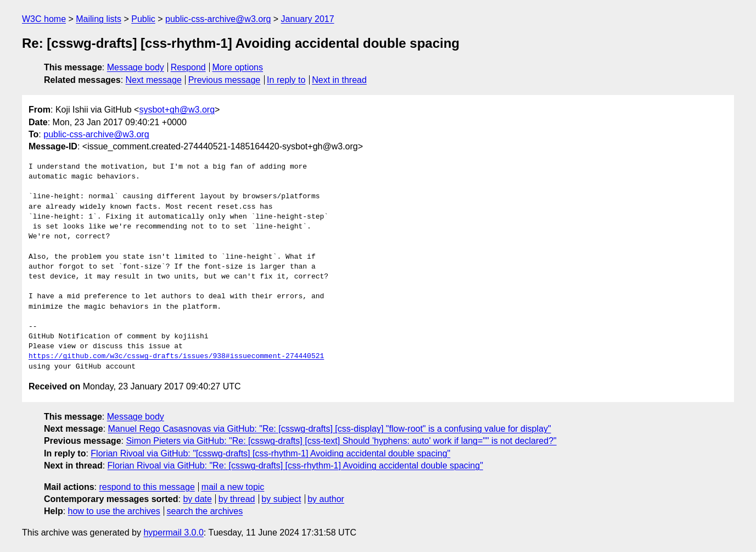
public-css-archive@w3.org (218, 19)
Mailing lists (99, 19)
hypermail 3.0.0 (173, 533)
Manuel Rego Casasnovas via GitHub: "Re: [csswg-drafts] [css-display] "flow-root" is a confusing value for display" (330, 429)
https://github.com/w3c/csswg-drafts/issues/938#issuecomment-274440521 (176, 356)
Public (143, 19)
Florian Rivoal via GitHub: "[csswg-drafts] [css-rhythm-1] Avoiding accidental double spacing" (270, 453)
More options (238, 67)
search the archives (205, 511)
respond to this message (147, 487)
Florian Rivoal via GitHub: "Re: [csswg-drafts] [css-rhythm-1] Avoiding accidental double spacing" (295, 465)
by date (197, 499)
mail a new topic (233, 487)
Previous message (225, 80)
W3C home (44, 19)
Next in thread (339, 80)
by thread (237, 499)
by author (326, 499)
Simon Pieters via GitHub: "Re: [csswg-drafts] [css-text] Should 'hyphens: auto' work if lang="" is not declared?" (341, 441)
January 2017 (308, 19)
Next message (154, 80)
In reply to (286, 80)
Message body (136, 67)
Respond (188, 67)
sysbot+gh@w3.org (177, 110)
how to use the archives (114, 511)
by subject (281, 499)
